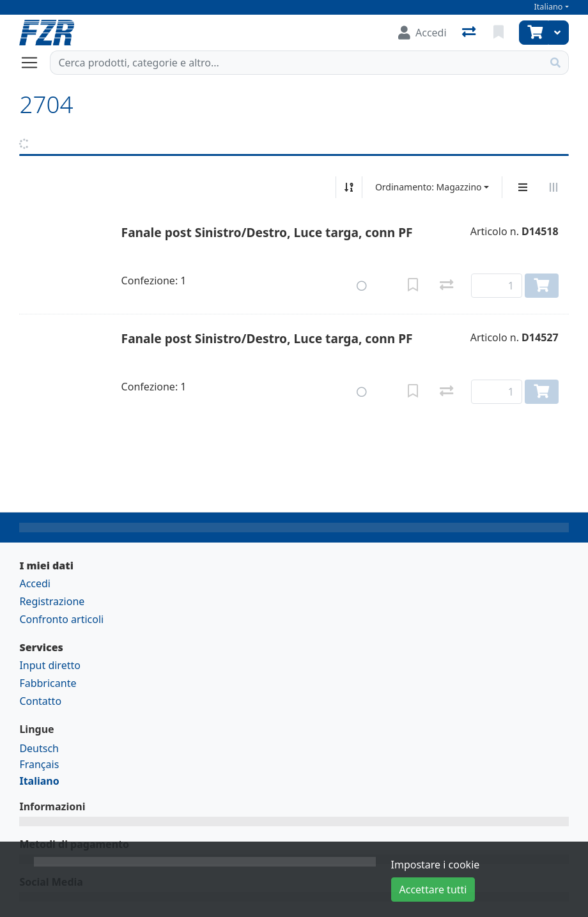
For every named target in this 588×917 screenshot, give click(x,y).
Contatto (40, 701)
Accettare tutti (433, 890)
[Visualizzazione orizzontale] (553, 187)
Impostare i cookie (436, 865)
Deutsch (39, 748)
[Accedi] (422, 33)
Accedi (35, 583)
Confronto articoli (61, 619)
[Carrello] (534, 33)
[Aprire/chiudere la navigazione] (35, 63)
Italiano (549, 7)
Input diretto (50, 665)
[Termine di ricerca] (296, 63)
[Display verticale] (523, 187)
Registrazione (52, 601)
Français (39, 764)
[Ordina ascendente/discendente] (349, 187)
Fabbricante (48, 683)
